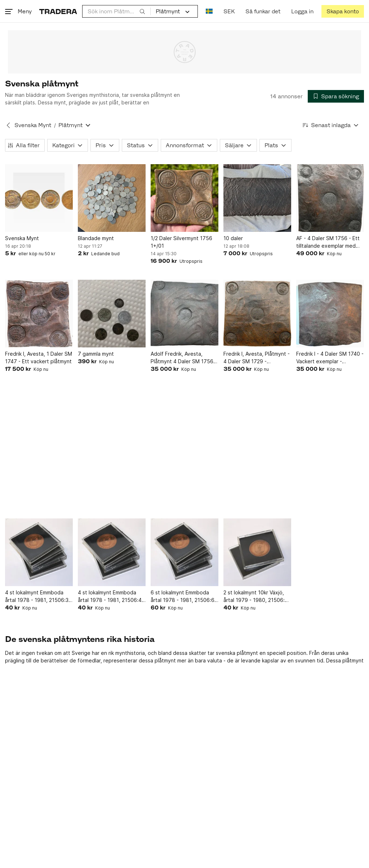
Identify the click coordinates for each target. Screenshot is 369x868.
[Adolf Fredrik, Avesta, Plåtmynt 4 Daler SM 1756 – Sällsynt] (184, 314)
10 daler (233, 238)
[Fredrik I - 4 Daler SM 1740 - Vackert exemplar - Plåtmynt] (330, 314)
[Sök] (142, 11)
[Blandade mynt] (112, 198)
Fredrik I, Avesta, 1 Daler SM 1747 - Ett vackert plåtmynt (39, 357)
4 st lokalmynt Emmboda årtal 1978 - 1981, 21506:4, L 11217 (110, 597)
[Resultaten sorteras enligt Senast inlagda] (331, 125)
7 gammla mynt (96, 354)
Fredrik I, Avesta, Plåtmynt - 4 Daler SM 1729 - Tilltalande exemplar (257, 358)
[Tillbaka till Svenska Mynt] (8, 125)
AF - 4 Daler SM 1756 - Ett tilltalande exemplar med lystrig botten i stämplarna (328, 242)
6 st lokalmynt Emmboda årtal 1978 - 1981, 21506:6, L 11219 (183, 597)
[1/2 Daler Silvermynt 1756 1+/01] (184, 198)
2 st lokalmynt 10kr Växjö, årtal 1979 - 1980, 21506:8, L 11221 (256, 597)
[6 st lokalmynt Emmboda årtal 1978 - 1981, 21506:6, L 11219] (184, 552)
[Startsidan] (58, 11)
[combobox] (116, 11)
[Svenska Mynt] (39, 198)
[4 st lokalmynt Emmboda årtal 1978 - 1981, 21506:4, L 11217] (112, 552)
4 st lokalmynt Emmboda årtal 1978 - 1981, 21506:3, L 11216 (37, 597)
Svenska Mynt (22, 238)
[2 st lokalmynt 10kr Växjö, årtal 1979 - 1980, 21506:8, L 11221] (257, 552)
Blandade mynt (96, 238)
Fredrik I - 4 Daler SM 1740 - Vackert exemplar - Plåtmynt (330, 358)
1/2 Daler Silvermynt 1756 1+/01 (181, 242)
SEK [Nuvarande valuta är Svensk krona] (229, 11)
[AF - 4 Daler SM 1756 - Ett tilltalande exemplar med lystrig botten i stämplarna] (330, 198)
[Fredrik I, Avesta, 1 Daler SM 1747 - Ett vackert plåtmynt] (39, 314)
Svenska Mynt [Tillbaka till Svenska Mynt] (33, 125)
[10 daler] (257, 198)
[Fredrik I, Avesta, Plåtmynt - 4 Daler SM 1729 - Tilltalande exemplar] (257, 314)
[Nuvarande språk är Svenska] (209, 11)
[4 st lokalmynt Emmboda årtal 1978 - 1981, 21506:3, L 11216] (39, 552)
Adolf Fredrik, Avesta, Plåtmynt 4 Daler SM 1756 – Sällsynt (184, 358)
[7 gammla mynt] (112, 314)
